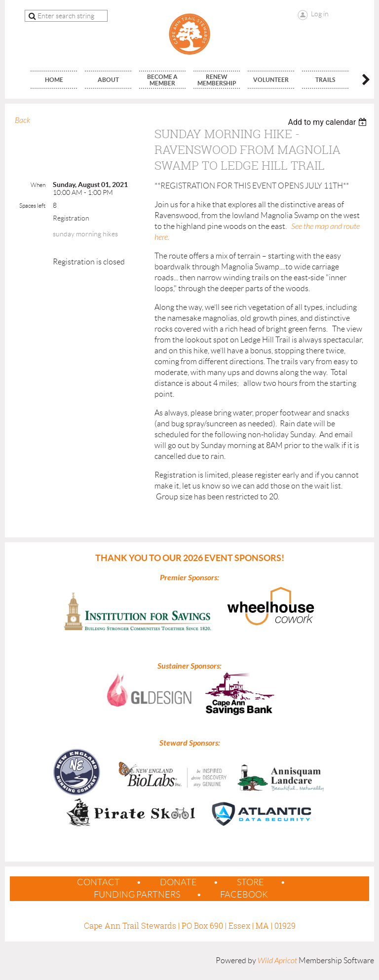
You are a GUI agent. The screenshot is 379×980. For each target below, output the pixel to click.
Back (22, 120)
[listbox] (328, 122)
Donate (178, 882)
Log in (320, 14)
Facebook (244, 895)
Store (250, 882)
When (38, 185)
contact (98, 882)
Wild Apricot (277, 961)
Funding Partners (137, 895)
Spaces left (32, 206)
